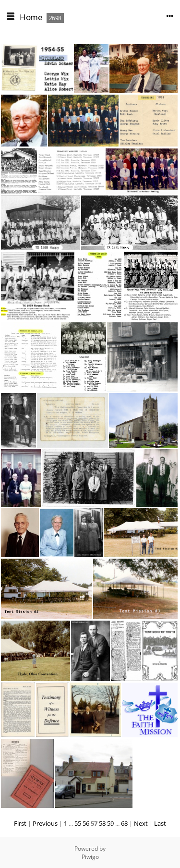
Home (31, 17)
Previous (45, 823)
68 (124, 823)
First (20, 823)
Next (141, 823)
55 (78, 823)
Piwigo (90, 857)
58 (102, 823)
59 (110, 823)
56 (86, 823)
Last (160, 823)
